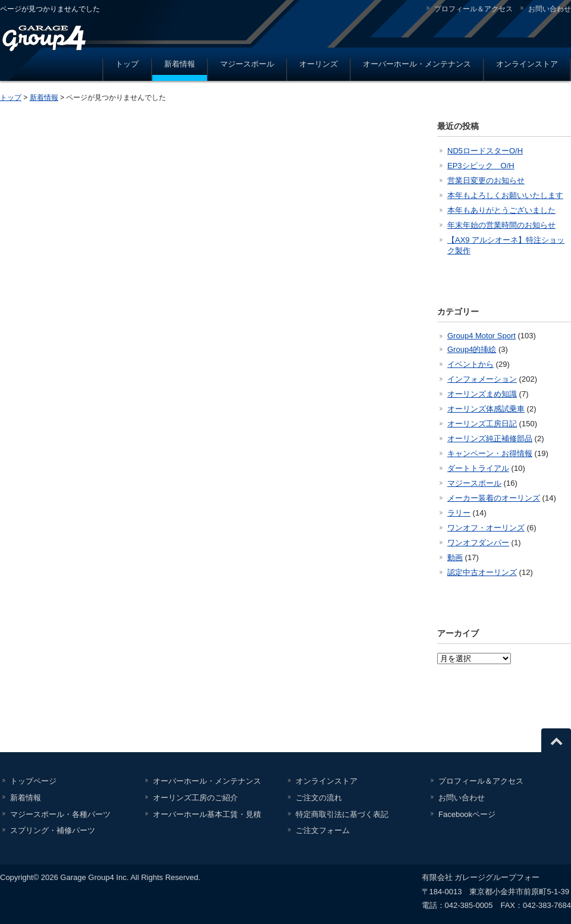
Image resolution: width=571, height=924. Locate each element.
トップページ (33, 781)
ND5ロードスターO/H (485, 151)
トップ (127, 64)
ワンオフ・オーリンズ (486, 528)
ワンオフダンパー (478, 543)
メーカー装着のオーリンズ (494, 498)
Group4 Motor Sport (481, 336)
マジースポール (247, 64)
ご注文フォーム (323, 830)
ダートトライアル (478, 468)
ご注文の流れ (319, 798)
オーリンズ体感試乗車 (486, 409)
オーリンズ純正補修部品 (490, 439)
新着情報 (180, 64)
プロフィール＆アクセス (473, 9)
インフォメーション (482, 379)
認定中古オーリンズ (482, 572)
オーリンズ (319, 64)
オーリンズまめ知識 (482, 394)
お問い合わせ (550, 9)
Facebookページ (467, 814)
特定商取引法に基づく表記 (342, 814)
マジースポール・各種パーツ (60, 814)
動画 (455, 557)
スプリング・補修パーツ (53, 830)
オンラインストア (527, 64)
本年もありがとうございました (501, 210)
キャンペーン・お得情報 (490, 453)
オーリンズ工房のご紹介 (195, 798)
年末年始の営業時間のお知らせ (501, 225)
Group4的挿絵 (472, 349)
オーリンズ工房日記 (482, 424)
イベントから (470, 364)
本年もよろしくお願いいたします (505, 195)
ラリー (459, 513)
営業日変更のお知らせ (486, 180)
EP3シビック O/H (481, 166)
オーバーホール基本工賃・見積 (207, 814)
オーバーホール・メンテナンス (417, 64)
